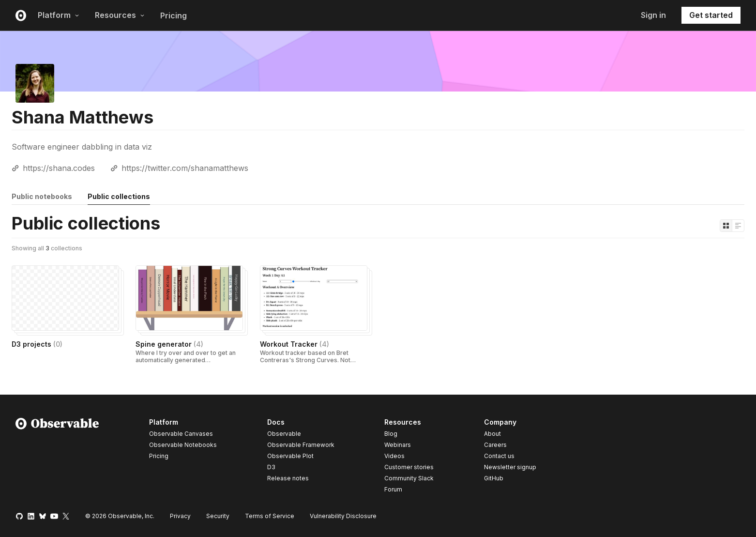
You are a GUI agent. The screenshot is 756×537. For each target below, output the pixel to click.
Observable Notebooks (183, 445)
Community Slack (409, 478)
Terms (270, 516)
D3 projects (37, 344)
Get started (711, 15)
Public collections (119, 196)
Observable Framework (301, 445)
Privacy (180, 516)
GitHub (494, 478)
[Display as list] (738, 226)
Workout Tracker (295, 344)
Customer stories (409, 467)
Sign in (653, 15)
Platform (59, 15)
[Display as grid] (726, 226)
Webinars (398, 445)
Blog (391, 434)
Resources (120, 15)
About (492, 434)
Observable (284, 434)
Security (218, 516)
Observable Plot (290, 456)
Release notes (288, 478)
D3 (271, 467)
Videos (394, 456)
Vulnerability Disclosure (343, 516)
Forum (393, 489)
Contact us (499, 456)
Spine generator (169, 344)
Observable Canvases (181, 434)
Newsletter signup (510, 467)
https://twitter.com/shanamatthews (185, 168)
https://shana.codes (59, 168)
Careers (495, 445)
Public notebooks (42, 196)
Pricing (174, 15)
